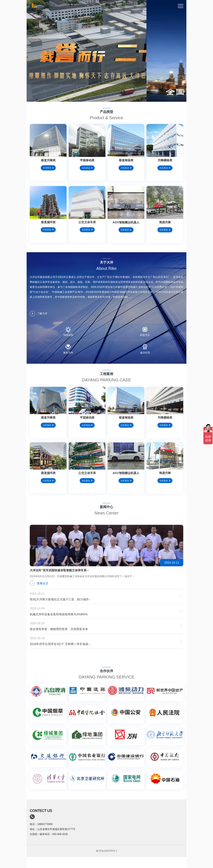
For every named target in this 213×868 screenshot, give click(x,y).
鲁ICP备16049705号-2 (106, 851)
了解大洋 (38, 317)
